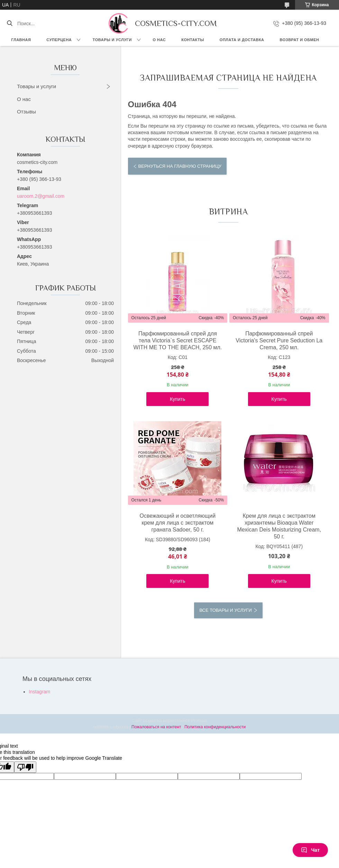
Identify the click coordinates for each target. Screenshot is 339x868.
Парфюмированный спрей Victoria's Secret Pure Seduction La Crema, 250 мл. (279, 340)
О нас (159, 40)
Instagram (39, 692)
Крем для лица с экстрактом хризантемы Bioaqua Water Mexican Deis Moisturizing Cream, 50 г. (279, 526)
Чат (310, 850)
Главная (21, 40)
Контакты (193, 40)
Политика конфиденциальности (215, 727)
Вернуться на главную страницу (180, 166)
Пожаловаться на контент (156, 727)
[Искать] (10, 24)
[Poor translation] (25, 767)
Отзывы (26, 112)
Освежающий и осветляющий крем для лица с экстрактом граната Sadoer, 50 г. (178, 523)
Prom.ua (199, 721)
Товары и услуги (112, 40)
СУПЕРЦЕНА (59, 40)
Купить (177, 399)
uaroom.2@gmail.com (41, 196)
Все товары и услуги (225, 610)
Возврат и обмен (300, 40)
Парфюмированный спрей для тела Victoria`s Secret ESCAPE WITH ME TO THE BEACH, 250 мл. (177, 340)
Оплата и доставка (242, 40)
